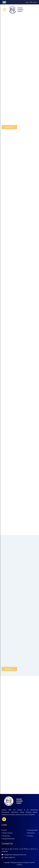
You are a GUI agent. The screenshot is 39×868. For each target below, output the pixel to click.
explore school (7, 833)
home (4, 830)
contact (30, 836)
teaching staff (32, 830)
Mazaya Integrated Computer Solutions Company (23, 864)
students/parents (8, 839)
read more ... (9, 127)
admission (31, 833)
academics (6, 836)
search (33, 2)
